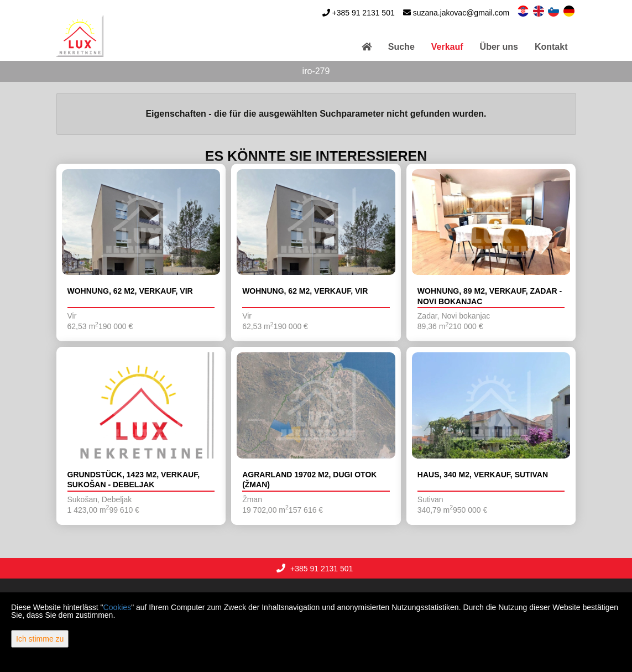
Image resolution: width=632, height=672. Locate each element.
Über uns (499, 47)
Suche (401, 47)
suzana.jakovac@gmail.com (461, 13)
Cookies (117, 607)
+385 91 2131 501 (363, 13)
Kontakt (551, 47)
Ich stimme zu (40, 639)
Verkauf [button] (447, 47)
